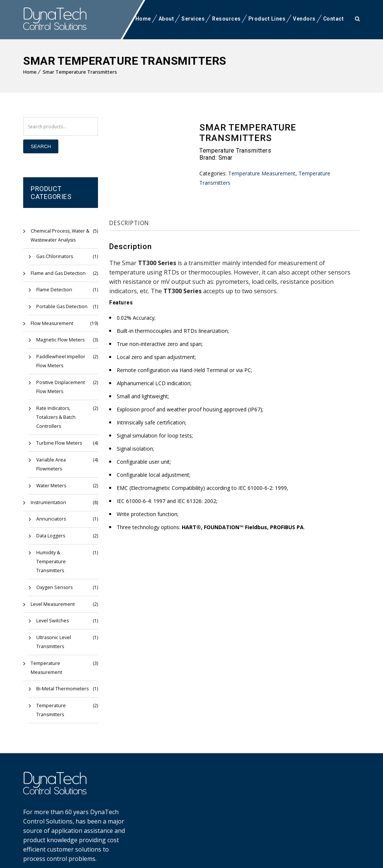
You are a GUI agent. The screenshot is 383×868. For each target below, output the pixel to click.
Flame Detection (53, 290)
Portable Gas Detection (61, 306)
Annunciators (50, 519)
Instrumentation (48, 502)
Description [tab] (131, 223)
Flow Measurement (51, 323)
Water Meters (50, 486)
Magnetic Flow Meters (59, 340)
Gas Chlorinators (54, 256)
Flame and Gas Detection (57, 273)
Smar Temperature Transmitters (80, 72)
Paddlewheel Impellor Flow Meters (59, 361)
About (166, 19)
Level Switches (51, 612)
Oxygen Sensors (53, 578)
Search (41, 146)
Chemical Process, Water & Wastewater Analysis (59, 235)
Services (193, 19)
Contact (334, 19)
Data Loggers (50, 536)
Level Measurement (51, 595)
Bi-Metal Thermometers (61, 671)
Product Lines (267, 19)
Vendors (304, 19)
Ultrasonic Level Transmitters (53, 633)
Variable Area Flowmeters (51, 464)
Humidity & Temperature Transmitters (63, 557)
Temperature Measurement (60, 654)
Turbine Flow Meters (58, 443)
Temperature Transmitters (50, 692)
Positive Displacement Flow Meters (60, 387)
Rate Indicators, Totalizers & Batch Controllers (56, 417)
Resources (226, 19)
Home (143, 19)
